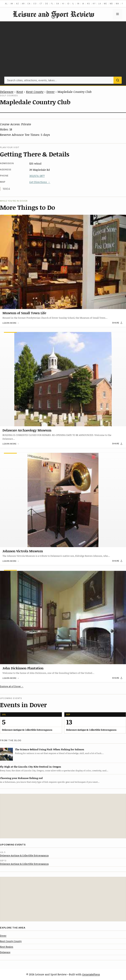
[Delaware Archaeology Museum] (63, 379)
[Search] (118, 80)
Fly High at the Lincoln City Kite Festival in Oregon (31, 767)
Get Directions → (40, 182)
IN (78, 4)
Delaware (7, 92)
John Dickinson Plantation (23, 668)
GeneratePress (91, 974)
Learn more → (11, 323)
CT (41, 4)
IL (73, 4)
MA (117, 4)
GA (58, 4)
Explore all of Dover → (12, 686)
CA (29, 4)
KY (94, 4)
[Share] (117, 323)
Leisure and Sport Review (53, 14)
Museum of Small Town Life (24, 313)
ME (105, 4)
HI (63, 4)
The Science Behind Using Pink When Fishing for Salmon (50, 749)
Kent (20, 92)
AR (23, 4)
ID (68, 4)
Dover (50, 92)
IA (83, 4)
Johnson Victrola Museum (23, 551)
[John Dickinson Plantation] (63, 617)
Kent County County (11, 941)
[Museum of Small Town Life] (63, 262)
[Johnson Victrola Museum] (63, 500)
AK (12, 4)
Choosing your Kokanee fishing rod (21, 778)
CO (35, 4)
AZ (18, 4)
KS (88, 4)
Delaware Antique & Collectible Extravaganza (24, 855)
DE (47, 4)
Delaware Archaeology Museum (27, 430)
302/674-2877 (37, 176)
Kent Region (7, 947)
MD (111, 4)
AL (6, 4)
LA (100, 4)
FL (52, 4)
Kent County (35, 92)
